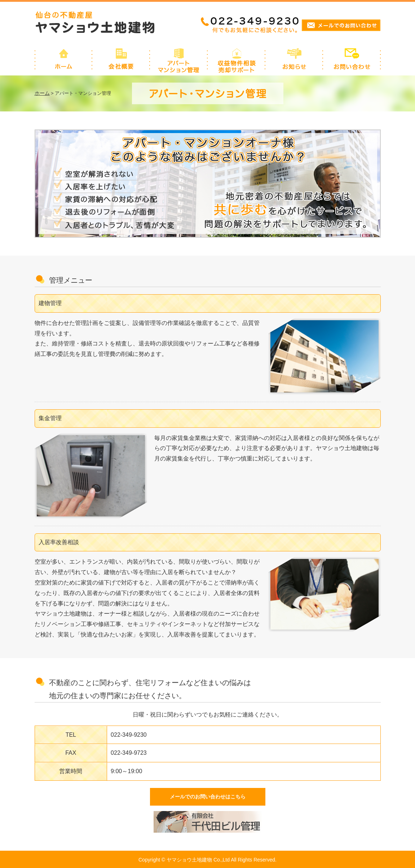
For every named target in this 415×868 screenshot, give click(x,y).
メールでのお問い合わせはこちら (208, 797)
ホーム (42, 93)
